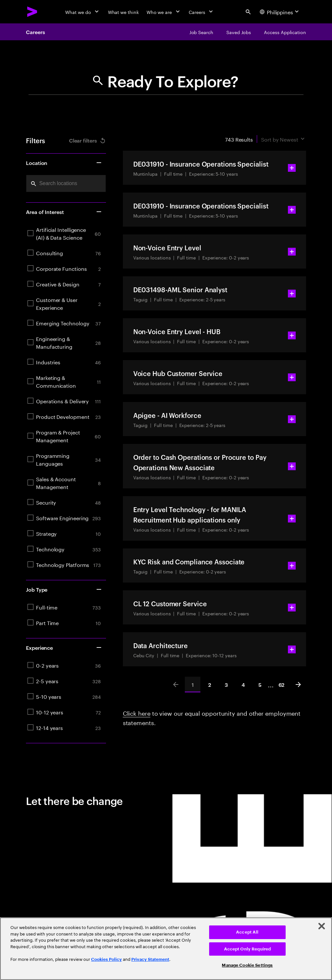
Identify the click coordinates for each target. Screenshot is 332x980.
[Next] (298, 685)
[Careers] (202, 12)
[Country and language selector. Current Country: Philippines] (280, 12)
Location (64, 163)
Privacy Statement (150, 959)
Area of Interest (64, 212)
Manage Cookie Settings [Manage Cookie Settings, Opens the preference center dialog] (247, 965)
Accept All (247, 932)
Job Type (64, 589)
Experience (64, 647)
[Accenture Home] (32, 12)
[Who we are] (164, 12)
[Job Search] (201, 32)
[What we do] (83, 12)
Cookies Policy (107, 959)
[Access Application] (285, 32)
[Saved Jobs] (239, 32)
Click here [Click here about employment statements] (137, 712)
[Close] (322, 926)
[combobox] (66, 183)
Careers (35, 32)
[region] (166, 949)
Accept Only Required (248, 949)
